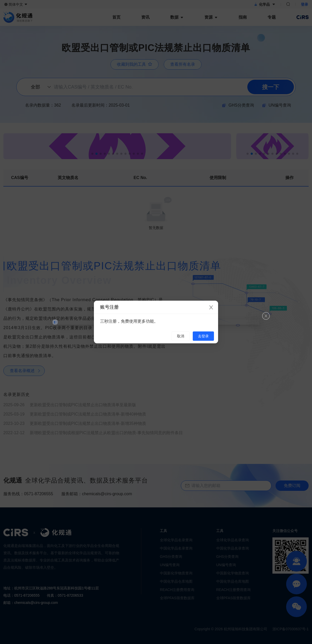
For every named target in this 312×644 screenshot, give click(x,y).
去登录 (203, 336)
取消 (181, 336)
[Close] (211, 308)
